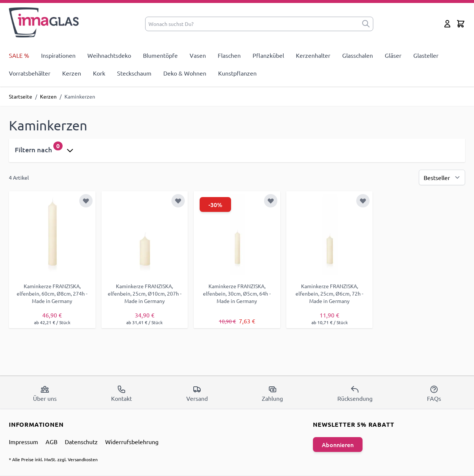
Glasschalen (358, 55)
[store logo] (44, 22)
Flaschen (229, 55)
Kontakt (121, 393)
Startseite (21, 96)
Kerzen (72, 73)
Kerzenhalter (313, 55)
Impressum (24, 442)
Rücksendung (355, 393)
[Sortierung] (442, 177)
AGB (51, 442)
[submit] (366, 24)
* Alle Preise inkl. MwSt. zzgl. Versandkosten (53, 459)
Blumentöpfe (160, 55)
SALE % (19, 55)
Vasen (198, 55)
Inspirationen (58, 55)
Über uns (45, 393)
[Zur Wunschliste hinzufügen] (86, 201)
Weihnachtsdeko (109, 55)
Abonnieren (338, 445)
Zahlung (272, 393)
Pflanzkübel (268, 55)
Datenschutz (81, 442)
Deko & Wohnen (185, 73)
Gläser (393, 55)
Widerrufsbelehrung (132, 442)
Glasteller (426, 55)
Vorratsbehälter (30, 73)
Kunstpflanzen (237, 73)
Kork (99, 73)
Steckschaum (134, 73)
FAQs (434, 393)
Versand (197, 393)
